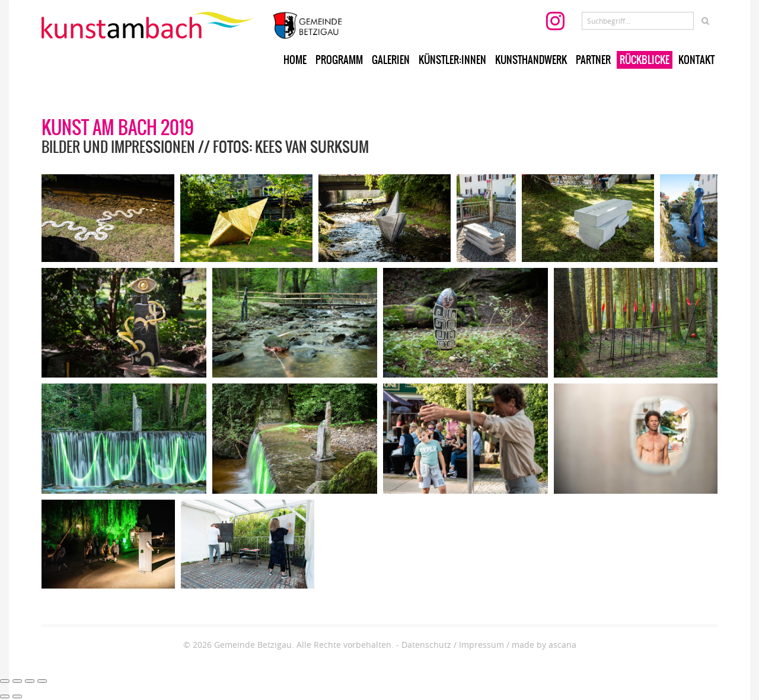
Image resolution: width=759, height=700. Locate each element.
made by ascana (544, 645)
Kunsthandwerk (531, 60)
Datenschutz (426, 645)
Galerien (391, 60)
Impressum (481, 645)
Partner (593, 60)
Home (295, 60)
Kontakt (696, 60)
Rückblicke (645, 60)
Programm (339, 60)
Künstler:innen (452, 60)
